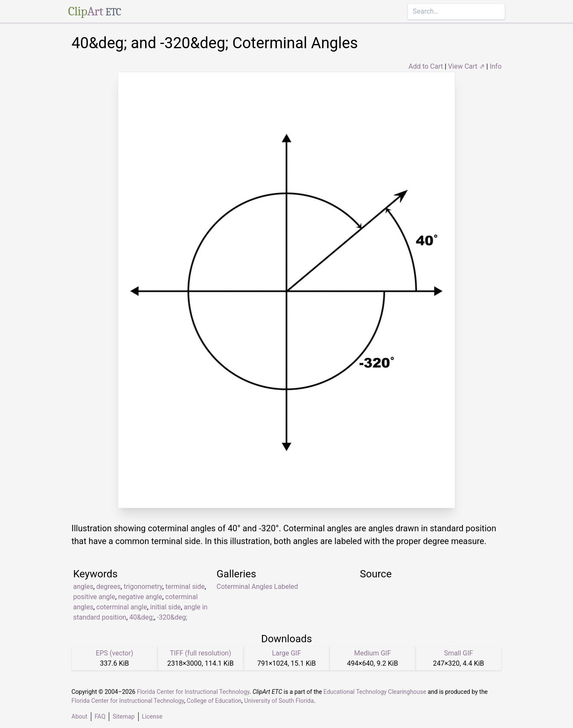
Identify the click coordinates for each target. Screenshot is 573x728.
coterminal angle (122, 607)
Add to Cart (426, 66)
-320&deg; (172, 617)
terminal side (185, 587)
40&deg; (142, 617)
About (80, 716)
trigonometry (143, 587)
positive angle (94, 597)
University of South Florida (279, 701)
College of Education (214, 701)
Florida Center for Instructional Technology (193, 692)
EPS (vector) (114, 653)
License (152, 716)
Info (496, 66)
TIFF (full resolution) (201, 653)
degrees (109, 587)
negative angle (140, 597)
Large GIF (286, 653)
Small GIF (459, 653)
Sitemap (124, 716)
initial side (166, 607)
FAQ (100, 716)
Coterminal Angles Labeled (257, 587)
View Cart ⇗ (466, 66)
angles (83, 587)
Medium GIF (372, 653)
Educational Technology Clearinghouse (375, 692)
